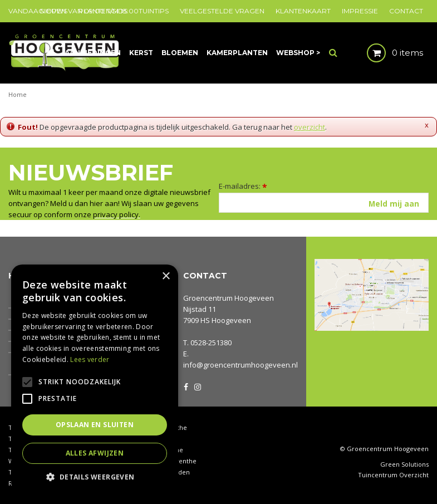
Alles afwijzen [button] (95, 453)
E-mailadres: (243, 186)
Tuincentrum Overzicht (393, 475)
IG (197, 386)
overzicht (310, 127)
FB (186, 386)
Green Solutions (404, 464)
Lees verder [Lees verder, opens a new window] (90, 359)
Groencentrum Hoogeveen (229, 298)
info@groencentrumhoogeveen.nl (240, 365)
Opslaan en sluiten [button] (95, 425)
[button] (95, 476)
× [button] (166, 277)
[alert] (95, 379)
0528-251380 (211, 342)
